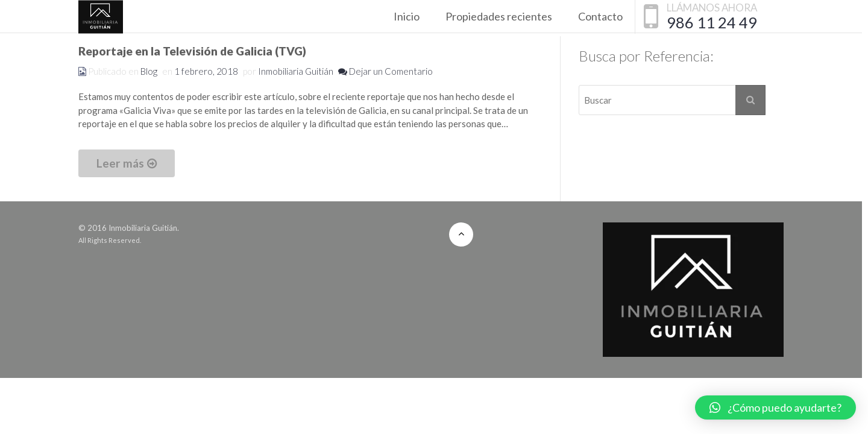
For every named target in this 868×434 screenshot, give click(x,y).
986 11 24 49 (712, 22)
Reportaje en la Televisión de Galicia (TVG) (192, 51)
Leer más (127, 163)
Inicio (407, 16)
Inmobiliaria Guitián (296, 71)
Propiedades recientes (499, 16)
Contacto (600, 16)
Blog (149, 71)
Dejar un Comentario (385, 71)
